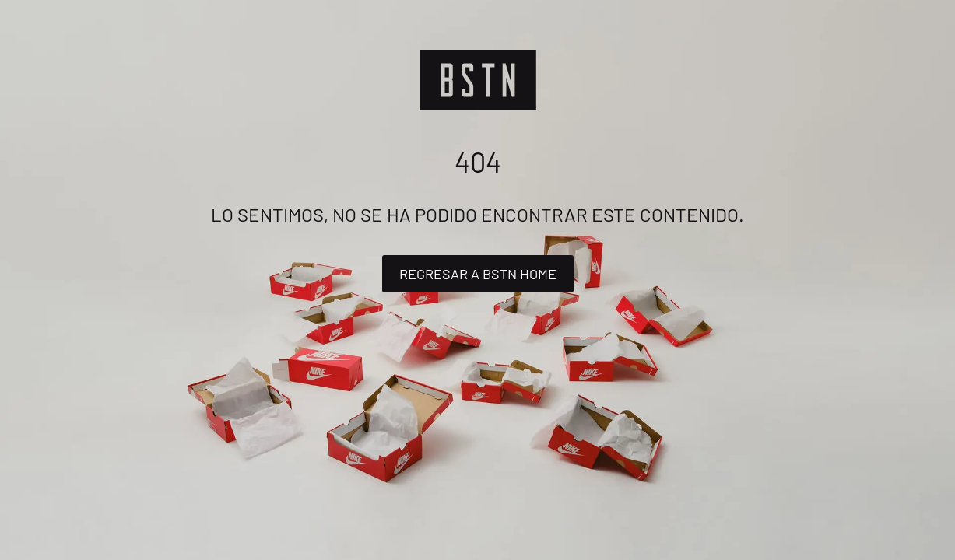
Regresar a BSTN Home (478, 274)
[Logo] (478, 80)
